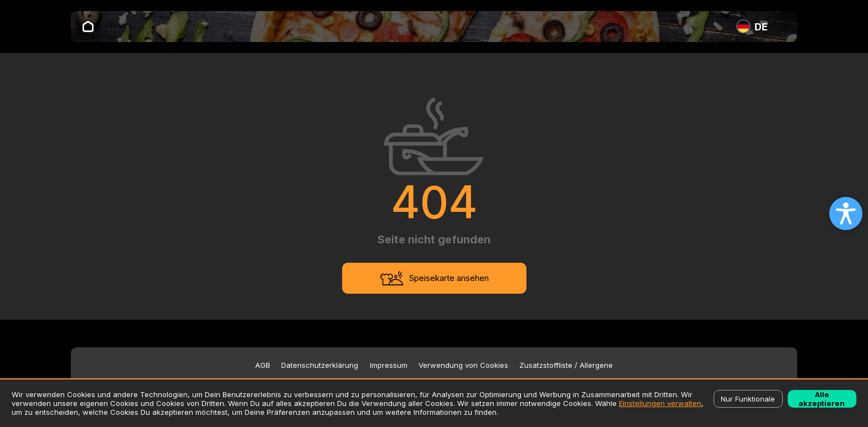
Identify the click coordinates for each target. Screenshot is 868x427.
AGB (263, 365)
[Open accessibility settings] (846, 213)
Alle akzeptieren (822, 399)
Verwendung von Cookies (463, 365)
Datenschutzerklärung (320, 365)
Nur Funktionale (748, 399)
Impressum (389, 365)
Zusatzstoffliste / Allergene (566, 365)
